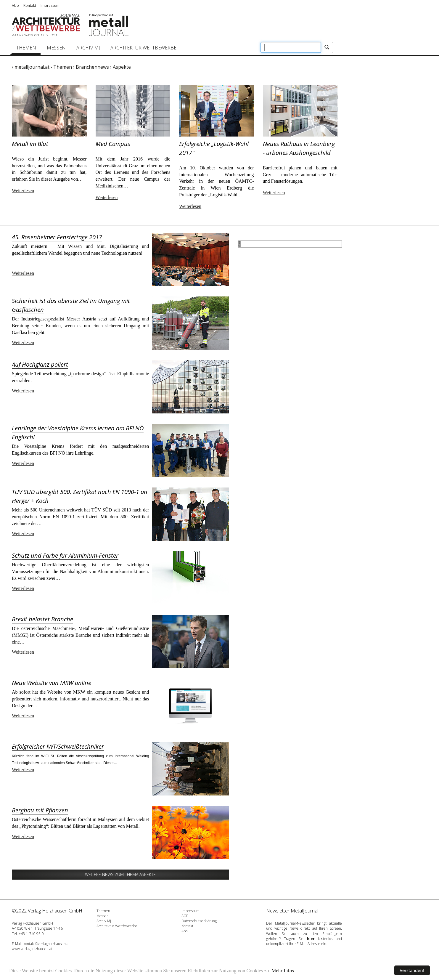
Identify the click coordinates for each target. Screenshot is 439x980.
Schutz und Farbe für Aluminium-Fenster (65, 555)
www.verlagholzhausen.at (32, 949)
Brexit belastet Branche (42, 619)
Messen (56, 48)
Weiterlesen (23, 191)
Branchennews (92, 67)
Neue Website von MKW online (52, 683)
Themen (26, 48)
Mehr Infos (283, 971)
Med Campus (113, 144)
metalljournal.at (32, 67)
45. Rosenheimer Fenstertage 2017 (57, 237)
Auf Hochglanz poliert (40, 364)
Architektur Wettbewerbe (143, 48)
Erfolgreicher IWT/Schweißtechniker (58, 746)
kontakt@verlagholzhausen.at (46, 944)
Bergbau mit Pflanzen (40, 810)
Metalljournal (109, 25)
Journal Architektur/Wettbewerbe (46, 25)
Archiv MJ (88, 48)
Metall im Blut (30, 144)
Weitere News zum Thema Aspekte (120, 874)
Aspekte (122, 67)
